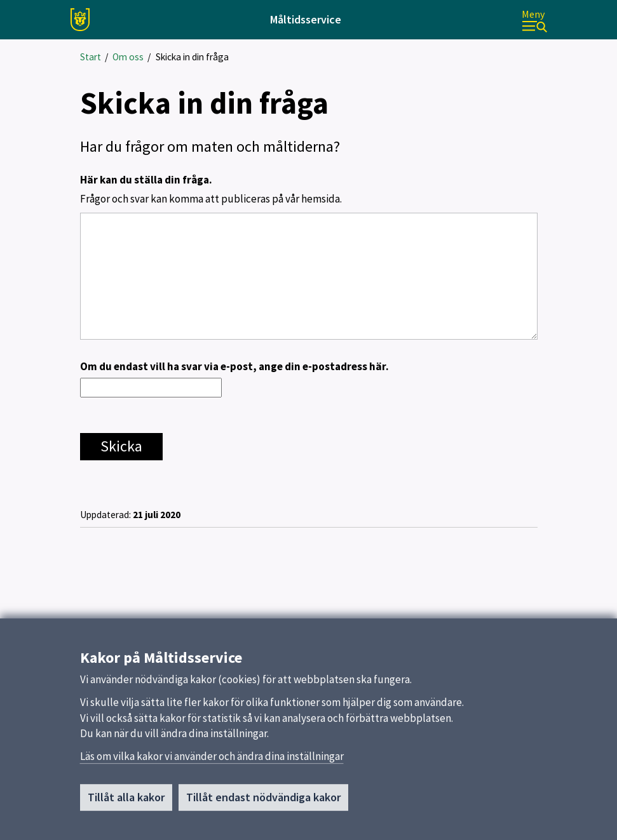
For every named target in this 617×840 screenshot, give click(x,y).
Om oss (128, 57)
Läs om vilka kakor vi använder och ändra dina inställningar (212, 761)
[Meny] (534, 20)
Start (91, 57)
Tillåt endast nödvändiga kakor (263, 802)
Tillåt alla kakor (126, 802)
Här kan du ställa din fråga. (309, 190)
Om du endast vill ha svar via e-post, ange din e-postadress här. (234, 366)
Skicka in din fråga (192, 57)
